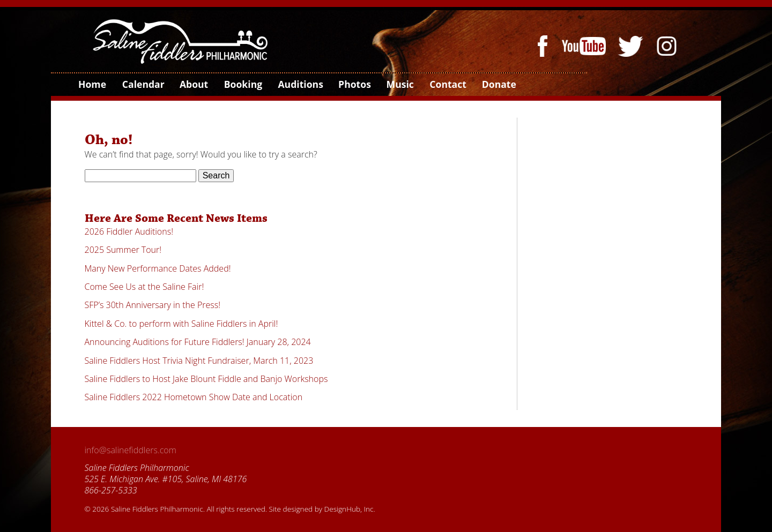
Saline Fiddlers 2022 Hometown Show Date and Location (194, 397)
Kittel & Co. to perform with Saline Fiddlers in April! (181, 324)
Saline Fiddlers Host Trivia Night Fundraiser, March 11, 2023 (199, 361)
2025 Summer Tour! (123, 250)
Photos (354, 84)
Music (400, 84)
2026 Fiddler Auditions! (129, 231)
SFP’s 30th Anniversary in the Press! (153, 305)
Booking (243, 84)
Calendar (143, 84)
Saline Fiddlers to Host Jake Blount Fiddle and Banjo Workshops (206, 379)
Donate (499, 84)
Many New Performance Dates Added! (158, 268)
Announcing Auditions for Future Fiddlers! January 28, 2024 (198, 342)
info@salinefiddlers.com (131, 450)
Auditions (300, 84)
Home (92, 84)
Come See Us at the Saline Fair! (144, 287)
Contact (447, 84)
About (194, 84)
